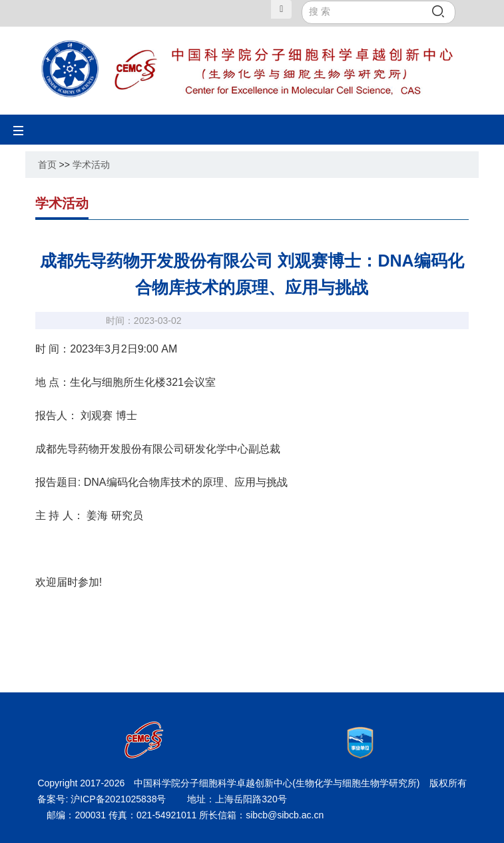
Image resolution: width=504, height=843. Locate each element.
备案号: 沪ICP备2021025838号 (103, 799)
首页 (47, 165)
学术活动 (91, 165)
